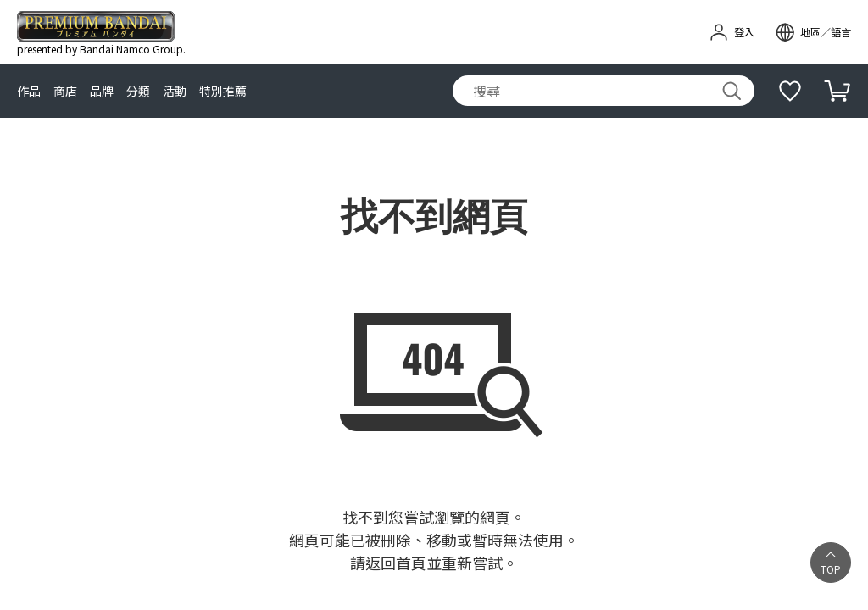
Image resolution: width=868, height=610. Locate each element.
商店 (65, 91)
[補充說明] (790, 91)
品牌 (102, 91)
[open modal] (813, 32)
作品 (29, 91)
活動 (175, 91)
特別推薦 (223, 91)
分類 (138, 91)
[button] (831, 563)
